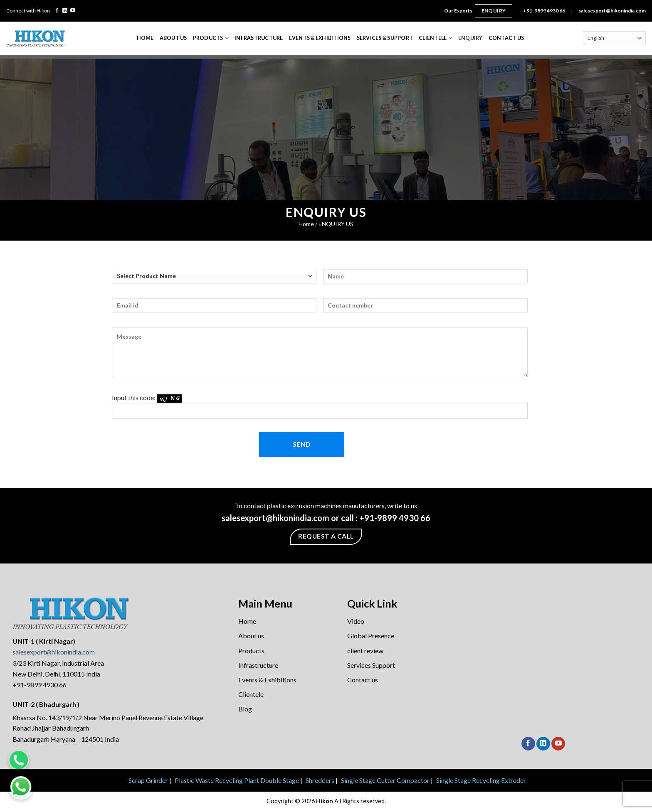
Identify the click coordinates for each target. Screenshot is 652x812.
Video (356, 621)
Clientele (436, 38)
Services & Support (385, 38)
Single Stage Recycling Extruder (481, 780)
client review (365, 651)
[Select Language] (614, 38)
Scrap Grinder (148, 780)
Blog (245, 709)
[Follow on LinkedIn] (65, 11)
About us (251, 636)
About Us (173, 38)
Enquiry (494, 11)
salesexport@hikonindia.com (612, 11)
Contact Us (506, 38)
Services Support (371, 665)
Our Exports (458, 11)
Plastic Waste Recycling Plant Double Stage (237, 780)
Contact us (363, 680)
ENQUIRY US (336, 224)
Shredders (320, 780)
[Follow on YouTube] (73, 11)
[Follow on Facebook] (57, 11)
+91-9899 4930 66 (544, 11)
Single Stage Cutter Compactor (385, 780)
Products (211, 38)
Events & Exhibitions (320, 38)
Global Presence (371, 636)
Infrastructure (259, 38)
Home (145, 38)
